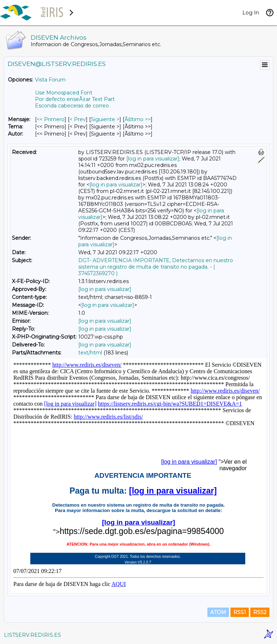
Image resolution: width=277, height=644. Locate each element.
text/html (90, 353)
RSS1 (240, 612)
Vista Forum (50, 80)
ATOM (218, 612)
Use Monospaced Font (64, 93)
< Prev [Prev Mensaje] (78, 119)
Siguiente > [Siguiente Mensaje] (105, 119)
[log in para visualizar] (153, 159)
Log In (251, 13)
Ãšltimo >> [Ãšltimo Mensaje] (138, 119)
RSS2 (260, 612)
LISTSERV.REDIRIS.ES (32, 635)
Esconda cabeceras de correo (72, 106)
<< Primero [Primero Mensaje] (51, 119)
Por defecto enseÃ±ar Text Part (75, 99)
